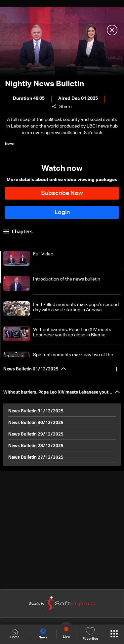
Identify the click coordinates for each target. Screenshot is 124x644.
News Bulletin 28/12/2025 (36, 445)
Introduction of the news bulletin (67, 279)
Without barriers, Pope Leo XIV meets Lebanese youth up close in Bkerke (72, 332)
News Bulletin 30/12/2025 (36, 422)
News (43, 634)
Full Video (43, 254)
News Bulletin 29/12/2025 (36, 434)
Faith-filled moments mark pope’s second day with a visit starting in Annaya (76, 307)
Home (15, 634)
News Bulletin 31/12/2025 (36, 411)
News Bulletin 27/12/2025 (36, 457)
